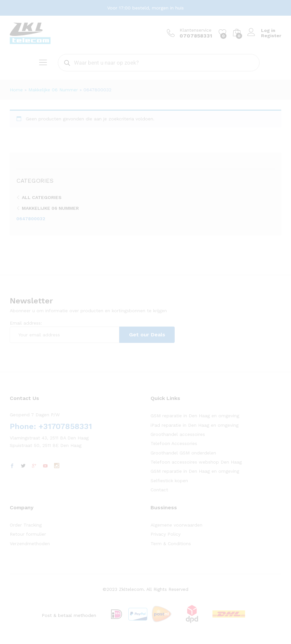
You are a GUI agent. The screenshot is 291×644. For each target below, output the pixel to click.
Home (16, 90)
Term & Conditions (171, 544)
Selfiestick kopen (169, 481)
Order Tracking (26, 525)
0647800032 (31, 219)
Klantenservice (196, 30)
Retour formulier (28, 534)
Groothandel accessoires (178, 434)
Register (271, 36)
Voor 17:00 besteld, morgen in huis (145, 8)
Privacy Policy (166, 534)
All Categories (42, 197)
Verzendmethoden (30, 544)
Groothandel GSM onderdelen (183, 453)
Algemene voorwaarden (176, 525)
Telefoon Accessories (174, 443)
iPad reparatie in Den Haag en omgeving (195, 425)
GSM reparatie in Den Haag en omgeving (195, 416)
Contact (159, 490)
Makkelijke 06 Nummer (53, 90)
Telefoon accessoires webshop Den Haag (196, 462)
